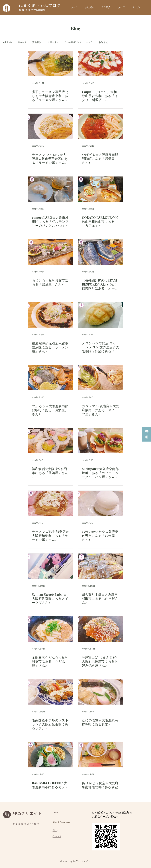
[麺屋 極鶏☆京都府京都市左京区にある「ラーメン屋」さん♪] (51, 315)
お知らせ (103, 42)
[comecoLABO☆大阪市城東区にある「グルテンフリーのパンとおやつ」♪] (51, 189)
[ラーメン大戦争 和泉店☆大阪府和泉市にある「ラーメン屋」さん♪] (51, 503)
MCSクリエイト (27, 813)
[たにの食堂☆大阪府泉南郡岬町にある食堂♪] (100, 692)
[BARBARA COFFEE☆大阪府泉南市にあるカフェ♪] (51, 755)
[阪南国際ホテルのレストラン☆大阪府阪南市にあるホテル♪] (51, 692)
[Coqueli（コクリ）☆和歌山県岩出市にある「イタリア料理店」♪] (100, 64)
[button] (138, 7)
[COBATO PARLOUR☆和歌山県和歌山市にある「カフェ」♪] (100, 189)
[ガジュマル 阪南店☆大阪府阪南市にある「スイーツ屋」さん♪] (100, 378)
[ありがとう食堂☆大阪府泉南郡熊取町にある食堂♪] (100, 755)
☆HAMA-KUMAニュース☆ (78, 42)
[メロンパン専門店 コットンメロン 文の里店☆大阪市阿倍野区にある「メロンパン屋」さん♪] (100, 315)
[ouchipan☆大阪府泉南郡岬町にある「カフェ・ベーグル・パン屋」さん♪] (100, 441)
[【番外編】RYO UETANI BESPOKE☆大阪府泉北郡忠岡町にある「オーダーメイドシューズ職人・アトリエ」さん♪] (100, 252)
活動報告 (37, 42)
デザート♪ (53, 42)
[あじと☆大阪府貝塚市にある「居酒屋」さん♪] (51, 252)
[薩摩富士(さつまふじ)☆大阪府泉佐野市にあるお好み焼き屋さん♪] (100, 629)
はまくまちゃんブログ (40, 5)
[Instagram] (147, 437)
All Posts (8, 42)
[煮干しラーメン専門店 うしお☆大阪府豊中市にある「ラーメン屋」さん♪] (51, 64)
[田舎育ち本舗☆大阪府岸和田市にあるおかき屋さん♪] (100, 566)
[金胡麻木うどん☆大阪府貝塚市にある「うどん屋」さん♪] (51, 629)
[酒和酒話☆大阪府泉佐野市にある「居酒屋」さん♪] (51, 441)
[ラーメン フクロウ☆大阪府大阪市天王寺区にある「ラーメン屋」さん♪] (51, 126)
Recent (22, 42)
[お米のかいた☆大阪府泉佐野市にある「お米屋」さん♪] (100, 503)
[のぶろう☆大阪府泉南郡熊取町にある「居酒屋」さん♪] (51, 378)
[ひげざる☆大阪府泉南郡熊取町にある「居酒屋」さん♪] (100, 126)
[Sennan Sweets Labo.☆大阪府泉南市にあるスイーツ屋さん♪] (51, 566)
